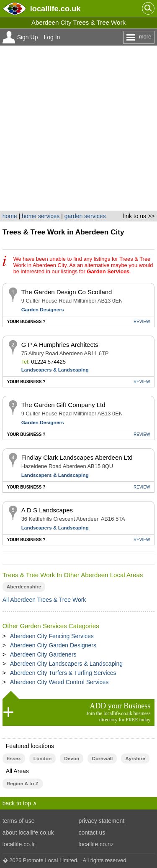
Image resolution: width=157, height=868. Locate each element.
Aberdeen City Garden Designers (53, 645)
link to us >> (139, 216)
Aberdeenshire (24, 587)
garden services (85, 216)
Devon (72, 759)
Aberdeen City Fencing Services (52, 636)
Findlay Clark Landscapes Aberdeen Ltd (77, 457)
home (10, 216)
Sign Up (28, 37)
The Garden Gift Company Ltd (63, 405)
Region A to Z (23, 784)
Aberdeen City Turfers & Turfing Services (63, 673)
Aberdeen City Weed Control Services (59, 682)
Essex (14, 759)
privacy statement (102, 821)
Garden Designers (43, 310)
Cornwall (102, 759)
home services (41, 216)
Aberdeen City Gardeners (43, 654)
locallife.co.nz (96, 844)
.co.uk (55, 9)
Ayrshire (135, 759)
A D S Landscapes (47, 510)
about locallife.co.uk (28, 832)
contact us (92, 832)
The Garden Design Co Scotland (67, 292)
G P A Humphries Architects (60, 345)
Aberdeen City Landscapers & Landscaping (66, 664)
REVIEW (142, 322)
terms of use (19, 821)
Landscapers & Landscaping (55, 370)
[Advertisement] (78, 128)
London (42, 759)
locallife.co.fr (19, 844)
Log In (52, 37)
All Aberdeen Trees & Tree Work (44, 600)
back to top (17, 803)
